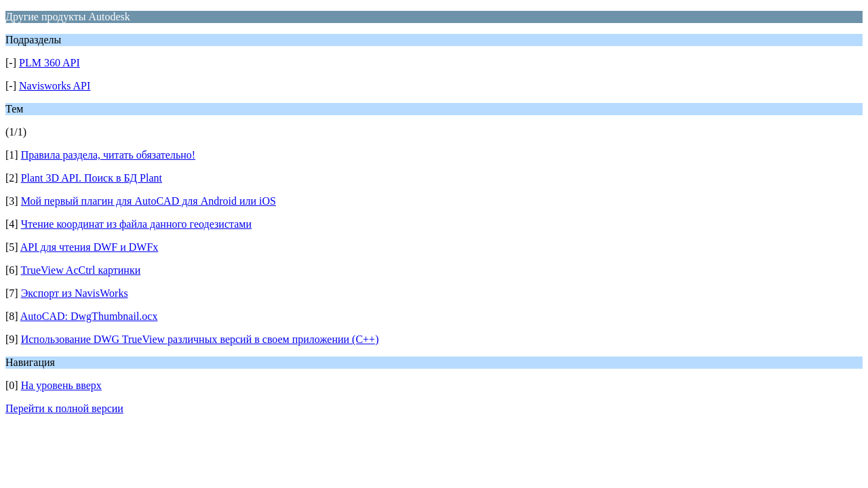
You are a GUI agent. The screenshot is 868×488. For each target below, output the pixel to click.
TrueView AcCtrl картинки (80, 270)
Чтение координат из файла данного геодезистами (136, 224)
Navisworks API (55, 86)
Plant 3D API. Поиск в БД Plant (92, 178)
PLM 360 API (50, 63)
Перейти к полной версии (64, 408)
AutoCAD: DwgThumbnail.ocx (89, 316)
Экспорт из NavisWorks (75, 293)
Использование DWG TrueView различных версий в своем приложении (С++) (200, 339)
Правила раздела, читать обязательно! (108, 155)
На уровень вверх (61, 385)
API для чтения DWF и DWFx (90, 247)
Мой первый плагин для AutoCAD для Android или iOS (149, 201)
